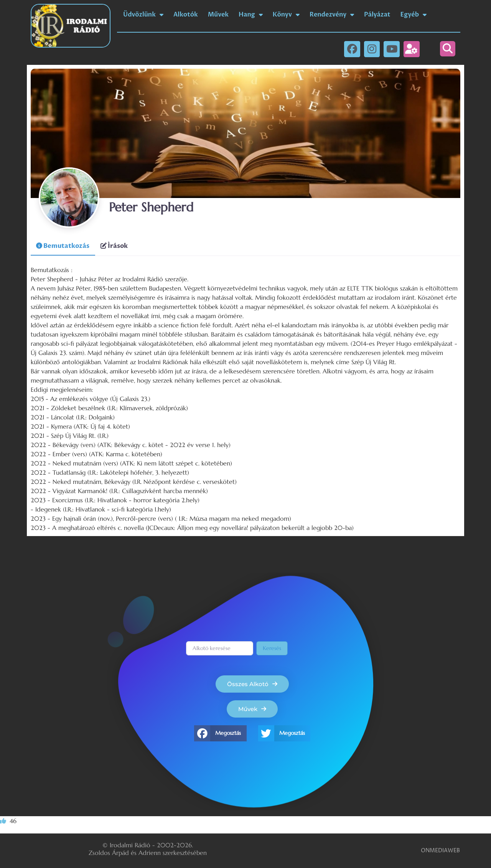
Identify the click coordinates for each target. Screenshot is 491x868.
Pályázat (377, 15)
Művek (218, 15)
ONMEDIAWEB (440, 851)
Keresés (272, 648)
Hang (250, 15)
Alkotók (186, 15)
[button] (448, 49)
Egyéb (414, 15)
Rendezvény (332, 15)
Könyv (286, 15)
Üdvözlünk (143, 15)
